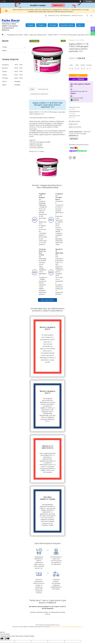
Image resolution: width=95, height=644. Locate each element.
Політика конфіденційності (75, 627)
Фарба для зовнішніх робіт (38, 35)
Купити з (78, 79)
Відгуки (4, 50)
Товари (41, 25)
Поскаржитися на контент (58, 627)
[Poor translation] (7, 639)
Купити (78, 75)
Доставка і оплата (67, 25)
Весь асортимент (47, 300)
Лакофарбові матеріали (15, 35)
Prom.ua (57, 625)
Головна (30, 25)
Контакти (53, 25)
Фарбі (26, 35)
